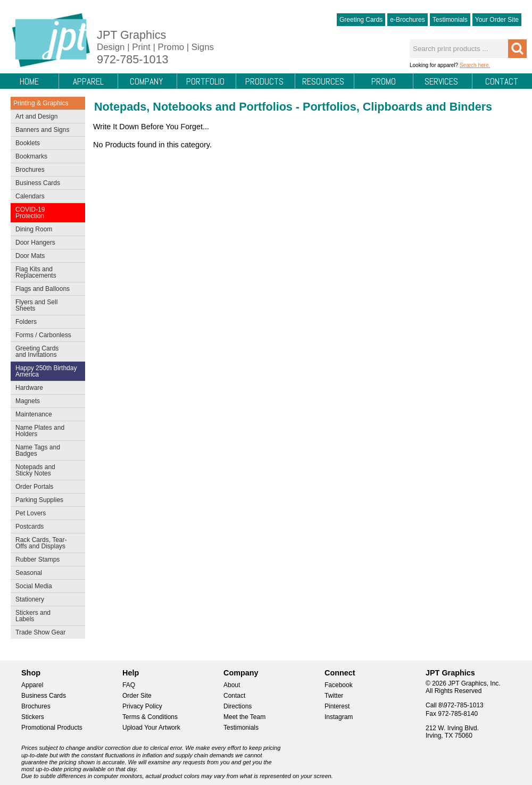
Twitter (334, 696)
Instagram (339, 717)
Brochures (45, 171)
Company (146, 81)
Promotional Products (52, 728)
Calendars (30, 196)
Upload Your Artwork (151, 728)
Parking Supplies (45, 501)
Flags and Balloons (45, 290)
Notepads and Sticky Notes (45, 470)
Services (441, 81)
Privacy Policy (142, 706)
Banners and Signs (45, 131)
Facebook (339, 685)
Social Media (45, 587)
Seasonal (45, 574)
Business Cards (45, 184)
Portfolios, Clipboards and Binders (397, 107)
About (232, 685)
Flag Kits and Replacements (45, 272)
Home (29, 81)
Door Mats (45, 257)
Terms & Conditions (150, 717)
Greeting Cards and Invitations (45, 352)
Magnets (28, 401)
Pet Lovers (45, 514)
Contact (502, 81)
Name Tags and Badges (45, 450)
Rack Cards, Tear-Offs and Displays (45, 543)
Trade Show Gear (45, 633)
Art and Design (45, 118)
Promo (384, 81)
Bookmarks (31, 156)
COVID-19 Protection (45, 213)
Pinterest (337, 706)
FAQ (129, 685)
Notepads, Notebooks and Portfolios (193, 107)
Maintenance (45, 415)
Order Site (137, 696)
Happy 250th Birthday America (46, 371)
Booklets (28, 143)
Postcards (45, 528)
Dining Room (45, 230)
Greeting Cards (361, 20)
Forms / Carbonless (43, 335)
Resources (323, 81)
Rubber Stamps (38, 559)
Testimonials (450, 20)
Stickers (33, 717)
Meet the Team (244, 717)
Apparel (88, 81)
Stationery (45, 600)
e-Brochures (407, 20)
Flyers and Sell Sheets (45, 305)
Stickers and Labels (45, 616)
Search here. (475, 65)
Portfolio (205, 81)
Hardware (29, 388)
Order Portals (34, 487)
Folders (45, 323)
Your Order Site (497, 20)
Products (264, 81)
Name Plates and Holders (40, 431)
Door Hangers (45, 244)
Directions (238, 706)
